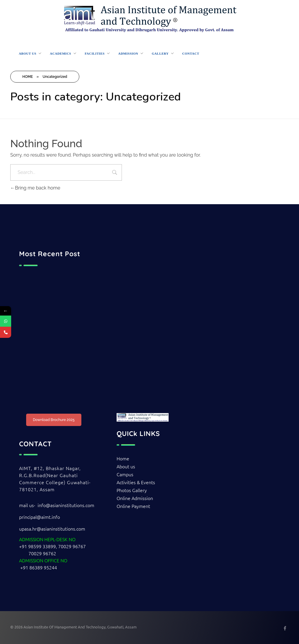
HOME (28, 77)
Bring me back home (35, 188)
